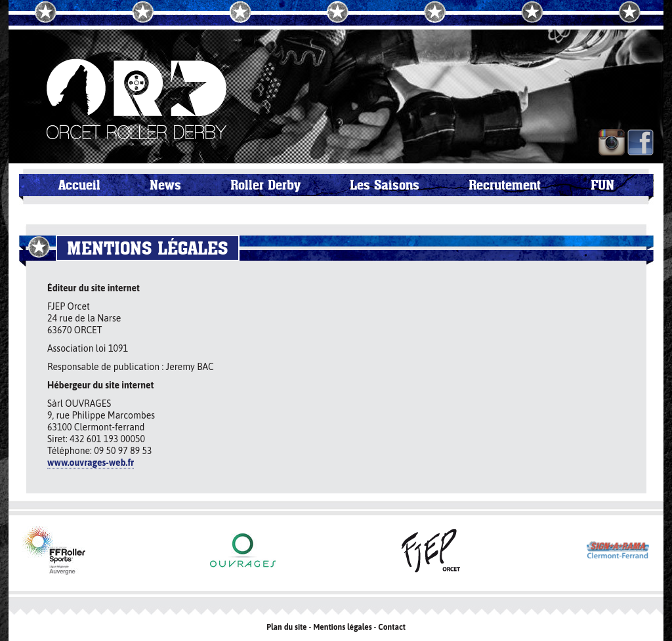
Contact (392, 627)
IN (612, 142)
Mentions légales (343, 627)
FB (640, 142)
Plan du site (286, 627)
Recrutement (505, 185)
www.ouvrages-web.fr (91, 463)
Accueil (79, 185)
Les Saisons (385, 185)
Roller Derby (265, 185)
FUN (602, 185)
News (165, 185)
